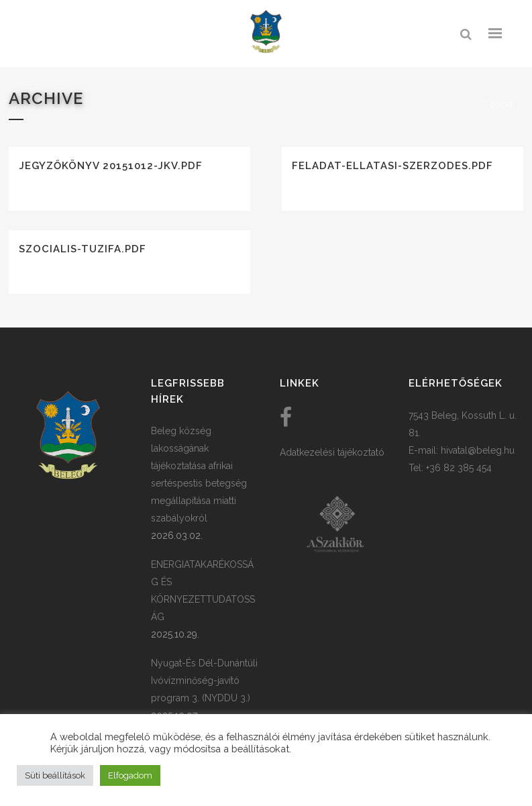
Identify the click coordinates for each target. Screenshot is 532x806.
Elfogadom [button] (130, 775)
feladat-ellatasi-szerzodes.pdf (392, 166)
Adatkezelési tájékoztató (332, 452)
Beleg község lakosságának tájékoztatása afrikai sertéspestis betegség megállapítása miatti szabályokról (199, 474)
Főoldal (500, 104)
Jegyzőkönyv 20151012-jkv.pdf (111, 166)
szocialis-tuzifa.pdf (83, 249)
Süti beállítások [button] (55, 775)
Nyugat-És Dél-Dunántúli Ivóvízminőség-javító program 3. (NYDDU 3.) (204, 681)
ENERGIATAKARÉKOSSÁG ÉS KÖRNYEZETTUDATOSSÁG (203, 591)
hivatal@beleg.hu (478, 450)
